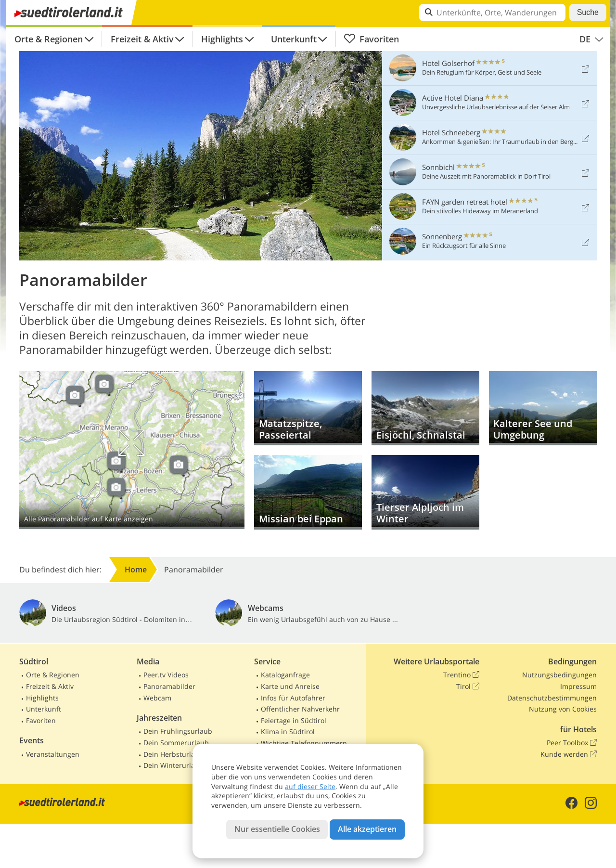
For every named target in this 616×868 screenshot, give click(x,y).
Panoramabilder (169, 686)
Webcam (157, 698)
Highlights (222, 39)
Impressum (578, 686)
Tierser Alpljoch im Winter (425, 492)
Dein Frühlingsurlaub (178, 731)
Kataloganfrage (285, 675)
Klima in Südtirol (288, 732)
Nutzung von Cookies (563, 709)
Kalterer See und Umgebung (543, 408)
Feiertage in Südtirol (294, 720)
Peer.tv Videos (166, 675)
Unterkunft (294, 39)
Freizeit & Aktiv (142, 39)
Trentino (461, 675)
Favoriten (371, 39)
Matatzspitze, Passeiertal (308, 408)
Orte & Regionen (49, 39)
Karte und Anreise (290, 686)
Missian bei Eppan (308, 492)
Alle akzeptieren (367, 829)
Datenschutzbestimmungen (552, 698)
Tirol (468, 687)
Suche (588, 12)
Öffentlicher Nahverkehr (300, 709)
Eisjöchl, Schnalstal (425, 408)
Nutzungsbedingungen (559, 675)
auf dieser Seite (310, 786)
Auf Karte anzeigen (132, 450)
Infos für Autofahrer (293, 698)
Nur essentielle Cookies (277, 829)
